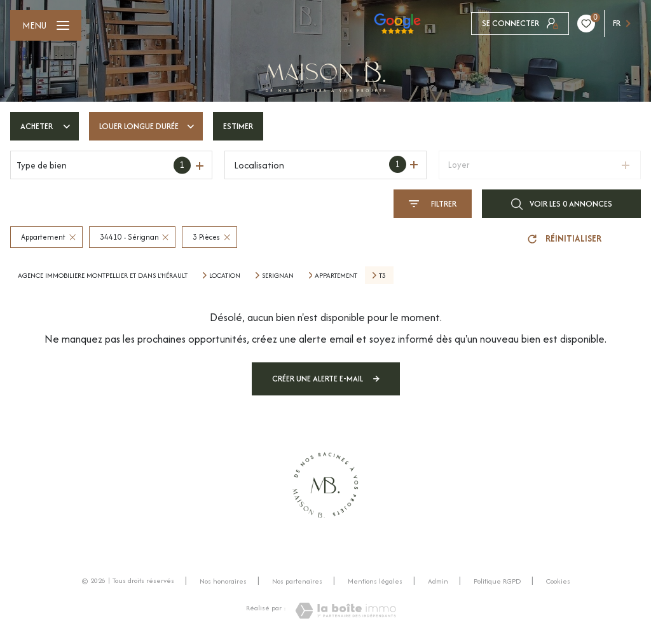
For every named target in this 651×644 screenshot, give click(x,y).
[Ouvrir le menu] (46, 25)
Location (225, 275)
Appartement (336, 275)
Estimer (238, 126)
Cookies (558, 582)
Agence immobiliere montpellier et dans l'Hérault (103, 275)
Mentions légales (375, 581)
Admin (438, 581)
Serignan (278, 275)
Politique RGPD (497, 581)
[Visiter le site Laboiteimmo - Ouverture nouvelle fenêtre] (346, 611)
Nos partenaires (297, 581)
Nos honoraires (223, 581)
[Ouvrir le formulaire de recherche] (433, 204)
